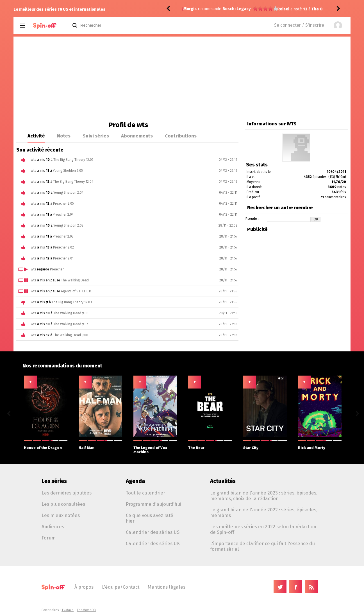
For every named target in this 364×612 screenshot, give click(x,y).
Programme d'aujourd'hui (153, 504)
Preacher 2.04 (63, 214)
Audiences (53, 527)
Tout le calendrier (145, 493)
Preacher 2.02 (63, 247)
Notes (64, 136)
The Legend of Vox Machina (155, 447)
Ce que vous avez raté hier (150, 518)
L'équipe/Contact (121, 587)
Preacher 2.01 (63, 258)
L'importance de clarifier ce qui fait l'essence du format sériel (262, 546)
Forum (49, 538)
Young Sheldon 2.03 (68, 225)
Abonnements (137, 136)
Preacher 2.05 (63, 204)
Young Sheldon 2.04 (68, 193)
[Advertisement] (182, 79)
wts (34, 160)
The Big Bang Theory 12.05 (73, 160)
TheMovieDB (86, 610)
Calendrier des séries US (153, 532)
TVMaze (68, 610)
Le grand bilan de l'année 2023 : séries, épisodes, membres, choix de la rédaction (264, 496)
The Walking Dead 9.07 (71, 324)
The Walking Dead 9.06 (71, 335)
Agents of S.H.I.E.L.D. (77, 291)
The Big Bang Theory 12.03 (72, 302)
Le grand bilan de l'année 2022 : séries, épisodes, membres (264, 512)
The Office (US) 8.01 (237, 9)
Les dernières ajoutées (67, 493)
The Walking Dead (75, 280)
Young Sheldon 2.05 (68, 171)
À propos (84, 587)
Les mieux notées (61, 515)
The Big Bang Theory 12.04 (73, 182)
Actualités (223, 481)
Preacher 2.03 (63, 236)
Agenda (135, 481)
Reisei (189, 9)
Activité (36, 136)
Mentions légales (167, 587)
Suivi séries (96, 136)
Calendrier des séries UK (153, 543)
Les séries (54, 481)
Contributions (181, 136)
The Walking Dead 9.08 (71, 313)
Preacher (57, 269)
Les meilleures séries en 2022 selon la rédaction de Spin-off (263, 529)
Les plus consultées (63, 504)
